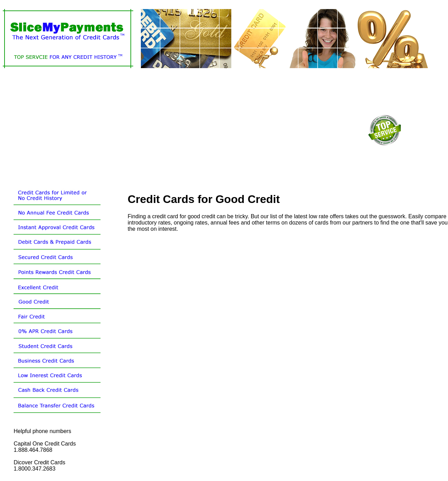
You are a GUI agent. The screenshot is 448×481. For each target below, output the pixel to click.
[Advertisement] (98, 129)
